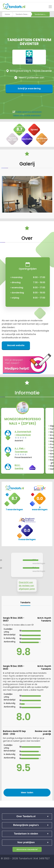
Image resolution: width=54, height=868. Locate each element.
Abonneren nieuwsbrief (27, 849)
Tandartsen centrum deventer (42, 14)
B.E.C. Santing (19, 467)
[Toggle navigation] (50, 7)
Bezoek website (16, 345)
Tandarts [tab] (25, 602)
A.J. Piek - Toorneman (21, 450)
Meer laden (27, 793)
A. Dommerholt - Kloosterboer (23, 433)
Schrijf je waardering (29, 89)
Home (7, 14)
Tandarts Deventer (23, 14)
